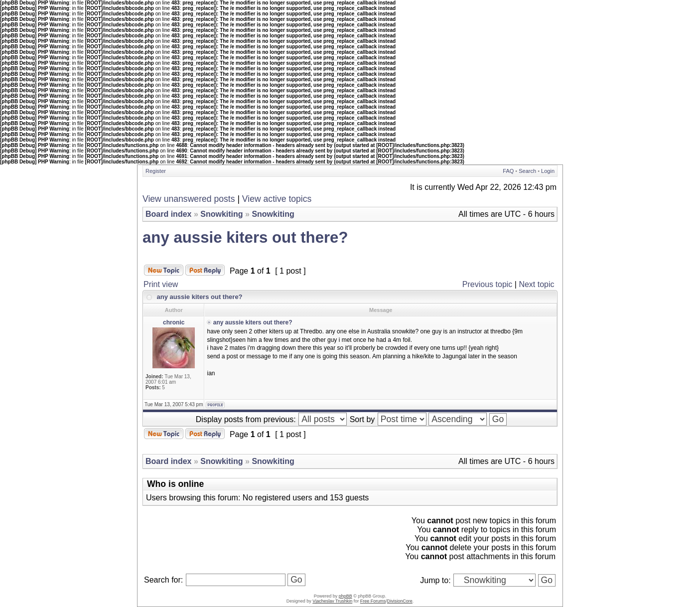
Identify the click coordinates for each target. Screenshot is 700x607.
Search (527, 171)
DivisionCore (400, 601)
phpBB (346, 596)
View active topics (277, 199)
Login (548, 171)
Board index (168, 214)
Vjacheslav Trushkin (332, 601)
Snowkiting (221, 214)
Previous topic (488, 284)
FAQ (508, 171)
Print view (161, 284)
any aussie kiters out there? (245, 237)
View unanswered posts (189, 199)
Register (156, 171)
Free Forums (373, 601)
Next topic (536, 284)
